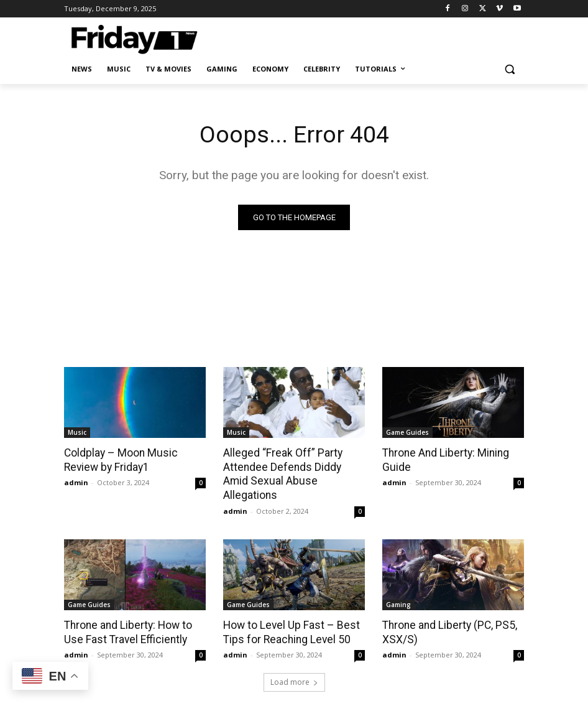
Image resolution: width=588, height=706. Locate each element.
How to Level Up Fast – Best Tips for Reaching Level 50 (289, 616)
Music (77, 432)
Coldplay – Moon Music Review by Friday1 (119, 460)
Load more (294, 667)
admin (76, 482)
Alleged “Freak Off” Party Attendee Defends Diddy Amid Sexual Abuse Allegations (294, 467)
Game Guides (407, 432)
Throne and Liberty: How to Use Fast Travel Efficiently (127, 616)
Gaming (398, 589)
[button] (509, 69)
